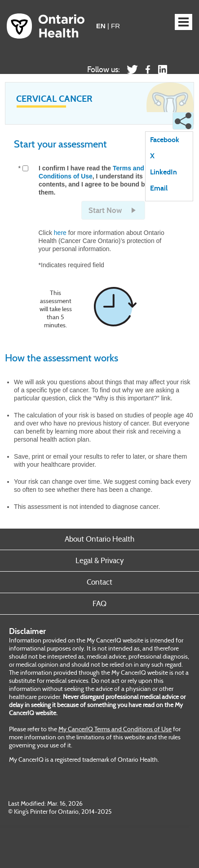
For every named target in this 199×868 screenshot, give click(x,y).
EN (101, 26)
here (60, 233)
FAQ (99, 604)
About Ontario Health (99, 539)
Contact (99, 582)
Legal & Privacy (100, 561)
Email (159, 189)
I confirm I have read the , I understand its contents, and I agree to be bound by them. (93, 180)
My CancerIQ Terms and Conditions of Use (115, 729)
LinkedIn (164, 172)
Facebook (165, 140)
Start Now (105, 210)
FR (115, 26)
